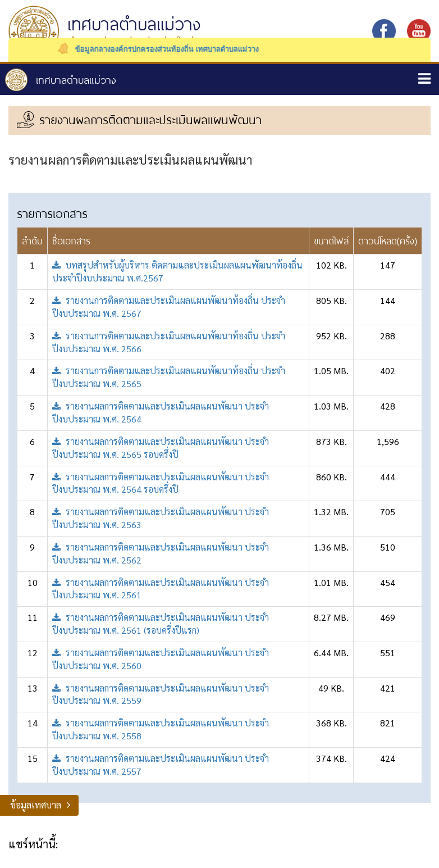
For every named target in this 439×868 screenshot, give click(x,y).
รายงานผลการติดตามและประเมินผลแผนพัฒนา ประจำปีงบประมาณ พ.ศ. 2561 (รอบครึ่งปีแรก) (161, 624)
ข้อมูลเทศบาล (36, 805)
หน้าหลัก (61, 80)
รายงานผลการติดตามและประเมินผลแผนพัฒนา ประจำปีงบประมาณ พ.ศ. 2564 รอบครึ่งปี (161, 483)
